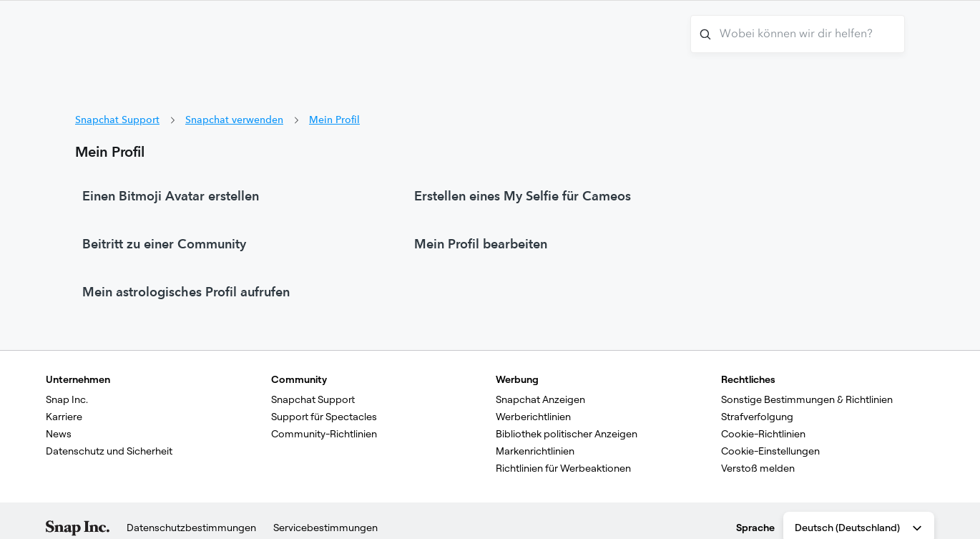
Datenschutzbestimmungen (191, 528)
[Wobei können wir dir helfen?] (798, 34)
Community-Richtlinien (324, 434)
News (59, 434)
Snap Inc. (67, 399)
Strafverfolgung (757, 417)
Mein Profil (334, 120)
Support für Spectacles (324, 417)
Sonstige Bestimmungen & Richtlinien (807, 399)
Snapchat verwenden (234, 120)
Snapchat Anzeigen (540, 399)
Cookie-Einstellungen (770, 451)
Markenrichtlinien (535, 451)
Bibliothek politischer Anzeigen (567, 434)
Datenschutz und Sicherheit (109, 451)
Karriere (64, 417)
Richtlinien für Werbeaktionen (563, 468)
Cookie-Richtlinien (763, 434)
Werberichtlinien (533, 417)
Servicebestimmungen (325, 528)
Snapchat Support (117, 120)
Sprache (755, 528)
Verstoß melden (758, 468)
